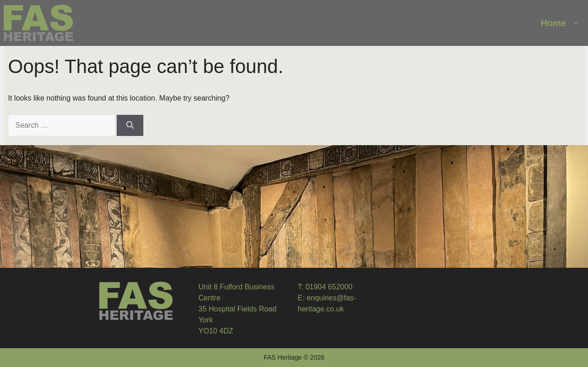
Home (563, 23)
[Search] (130, 125)
